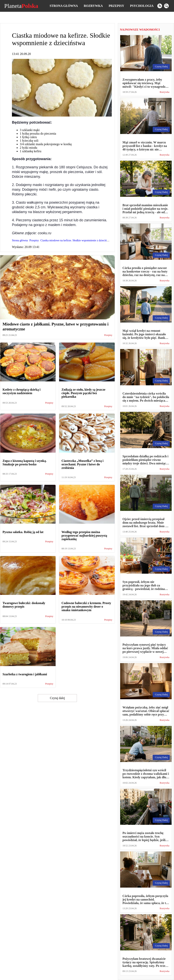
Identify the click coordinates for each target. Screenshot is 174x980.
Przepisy (116, 6)
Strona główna (64, 6)
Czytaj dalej (57, 698)
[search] (166, 6)
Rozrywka (93, 6)
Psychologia (142, 6)
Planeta (21, 6)
